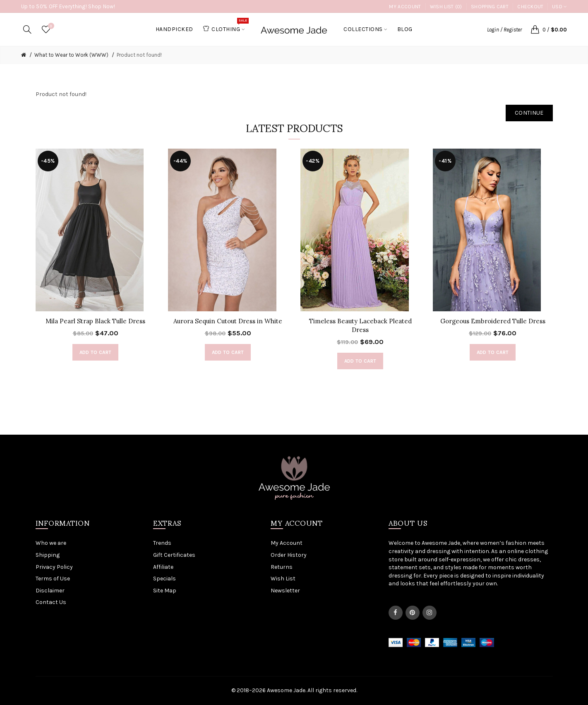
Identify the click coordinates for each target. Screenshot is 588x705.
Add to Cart (95, 352)
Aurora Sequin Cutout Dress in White (228, 321)
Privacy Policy (54, 567)
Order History (289, 555)
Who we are (51, 543)
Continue (529, 113)
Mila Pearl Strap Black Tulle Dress (95, 321)
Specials (164, 579)
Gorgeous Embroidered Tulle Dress (493, 321)
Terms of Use (53, 579)
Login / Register (504, 30)
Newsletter (285, 591)
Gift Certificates (174, 555)
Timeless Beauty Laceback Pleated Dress (360, 325)
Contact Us (51, 602)
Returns (282, 567)
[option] (96, 259)
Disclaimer (50, 591)
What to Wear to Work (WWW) (71, 55)
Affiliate (163, 567)
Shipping (48, 555)
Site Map (165, 591)
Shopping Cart (490, 7)
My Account (405, 7)
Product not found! (139, 55)
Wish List (283, 579)
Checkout (530, 7)
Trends (162, 543)
